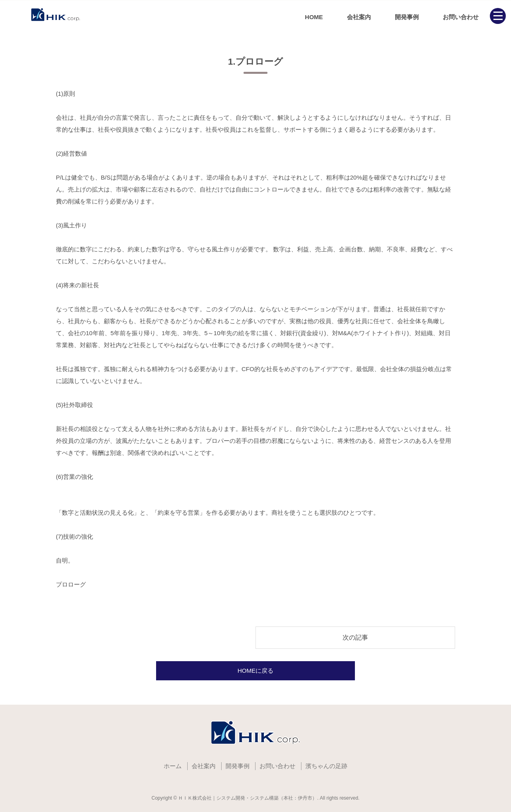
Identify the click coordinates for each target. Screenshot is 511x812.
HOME (314, 17)
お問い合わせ (461, 17)
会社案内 (359, 17)
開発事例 (407, 17)
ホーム (173, 766)
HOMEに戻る (255, 671)
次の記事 (355, 637)
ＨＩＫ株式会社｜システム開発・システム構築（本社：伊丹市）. (248, 798)
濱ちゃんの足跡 (326, 766)
